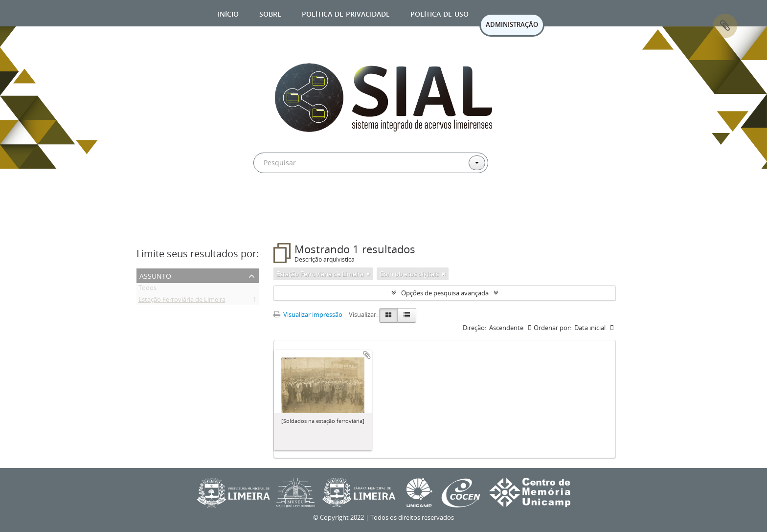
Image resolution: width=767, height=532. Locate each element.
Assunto (155, 275)
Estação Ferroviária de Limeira (182, 301)
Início (228, 13)
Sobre (270, 13)
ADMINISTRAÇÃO (512, 24)
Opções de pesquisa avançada (445, 293)
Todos (147, 289)
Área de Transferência (725, 26)
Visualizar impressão (308, 314)
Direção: (474, 328)
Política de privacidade (346, 13)
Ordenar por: (553, 328)
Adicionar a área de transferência (367, 355)
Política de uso (440, 13)
